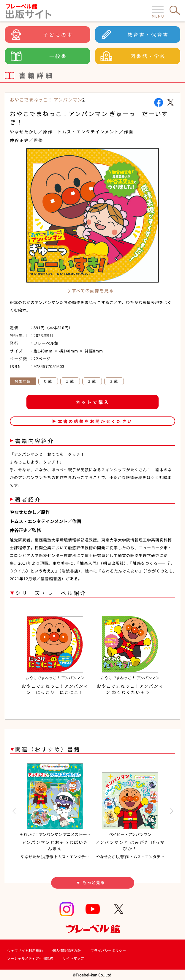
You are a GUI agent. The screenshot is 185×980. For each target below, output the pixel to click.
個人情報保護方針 (67, 950)
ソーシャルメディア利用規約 (30, 958)
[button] (14, 811)
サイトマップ (73, 958)
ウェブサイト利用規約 (25, 950)
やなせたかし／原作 (31, 132)
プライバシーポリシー (108, 950)
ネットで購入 (93, 402)
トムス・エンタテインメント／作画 (95, 132)
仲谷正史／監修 (26, 140)
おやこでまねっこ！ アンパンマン (46, 100)
